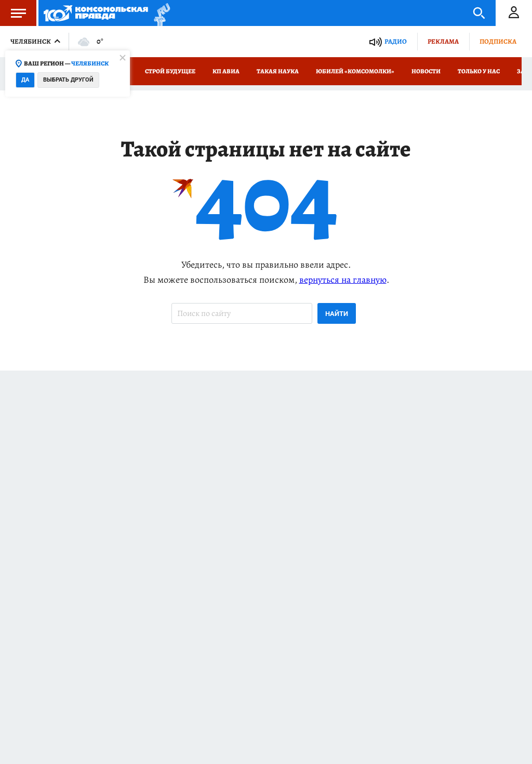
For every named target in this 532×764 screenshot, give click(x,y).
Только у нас (479, 71)
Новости (426, 71)
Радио (396, 41)
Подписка (498, 41)
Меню (13, 13)
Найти (337, 314)
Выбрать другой (68, 80)
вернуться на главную (343, 280)
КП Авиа (226, 71)
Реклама (443, 41)
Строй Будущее (170, 71)
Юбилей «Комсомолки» (355, 71)
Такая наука (278, 71)
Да (25, 80)
